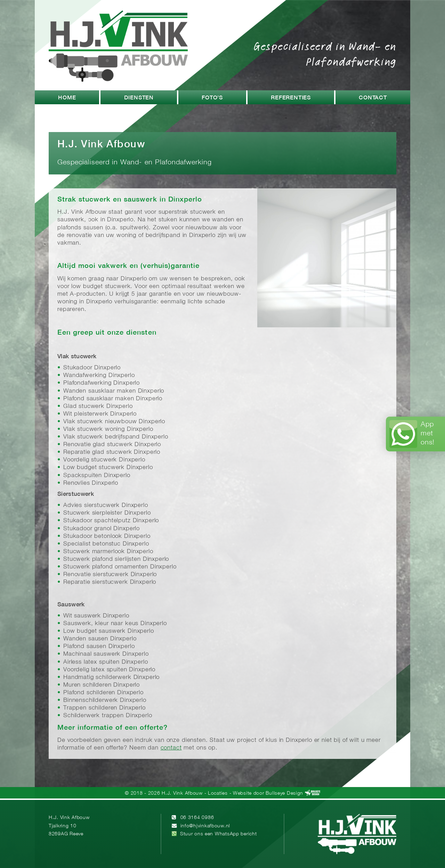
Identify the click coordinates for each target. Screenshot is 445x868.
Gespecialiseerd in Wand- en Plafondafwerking (325, 54)
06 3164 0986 (197, 818)
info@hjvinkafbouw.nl (205, 826)
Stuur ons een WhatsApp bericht (219, 834)
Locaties (218, 793)
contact (171, 748)
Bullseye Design (284, 793)
